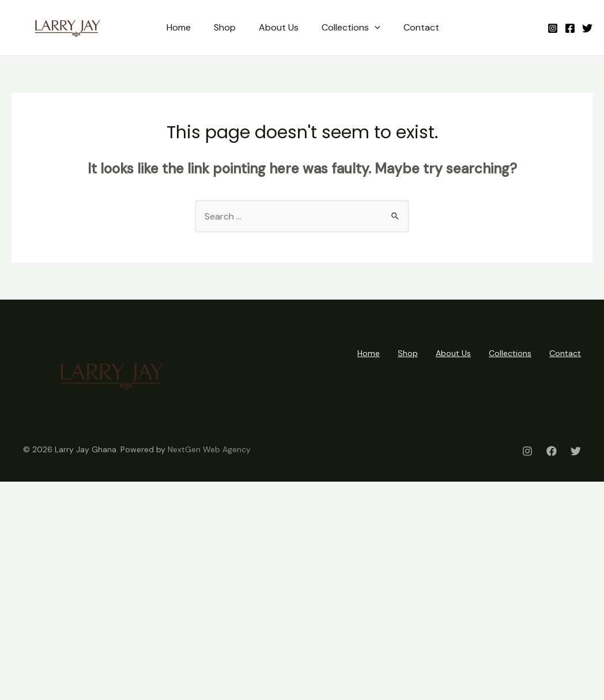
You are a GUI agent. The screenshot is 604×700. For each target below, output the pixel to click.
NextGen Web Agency (209, 449)
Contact (421, 27)
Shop (225, 27)
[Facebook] (570, 28)
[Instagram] (553, 28)
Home (179, 27)
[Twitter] (587, 28)
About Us (279, 27)
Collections (351, 28)
